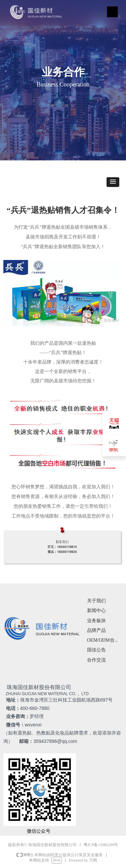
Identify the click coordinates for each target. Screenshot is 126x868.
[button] (113, 182)
